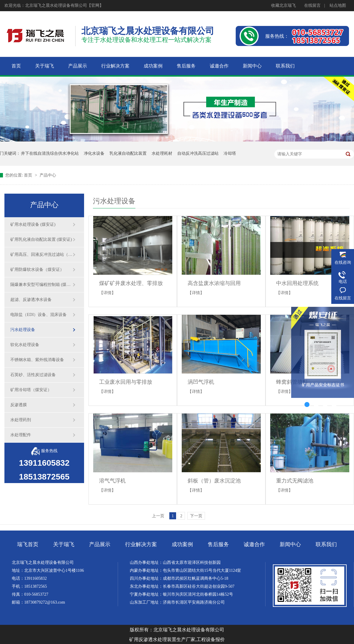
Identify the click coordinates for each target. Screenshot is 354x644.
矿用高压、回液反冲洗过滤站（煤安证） (41, 255)
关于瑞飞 (64, 544)
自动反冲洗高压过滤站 (198, 153)
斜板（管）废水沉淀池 (214, 481)
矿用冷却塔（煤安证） (31, 390)
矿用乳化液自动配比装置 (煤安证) (41, 239)
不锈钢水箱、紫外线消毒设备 (37, 360)
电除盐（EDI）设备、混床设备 (38, 315)
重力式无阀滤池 (295, 481)
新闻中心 (290, 544)
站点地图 (338, 5)
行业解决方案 (141, 544)
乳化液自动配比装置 (128, 153)
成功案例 (182, 544)
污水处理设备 (23, 330)
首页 (29, 175)
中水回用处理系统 (297, 283)
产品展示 (100, 544)
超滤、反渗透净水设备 (31, 300)
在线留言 (312, 5)
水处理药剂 (21, 420)
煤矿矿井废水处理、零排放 (131, 283)
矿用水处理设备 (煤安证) (33, 224)
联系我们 (326, 544)
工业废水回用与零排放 (126, 382)
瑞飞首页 (28, 544)
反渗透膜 (19, 405)
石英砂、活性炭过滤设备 (33, 375)
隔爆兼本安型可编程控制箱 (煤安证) (41, 285)
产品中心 (48, 175)
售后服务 (218, 544)
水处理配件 (21, 435)
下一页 (196, 516)
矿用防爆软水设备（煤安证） (37, 270)
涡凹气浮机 (201, 382)
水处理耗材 (162, 153)
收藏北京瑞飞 (283, 5)
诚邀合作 (254, 544)
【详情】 (107, 293)
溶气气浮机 (112, 481)
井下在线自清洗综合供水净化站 (50, 153)
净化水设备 (94, 153)
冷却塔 (230, 153)
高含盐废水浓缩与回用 (214, 283)
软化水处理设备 (25, 345)
